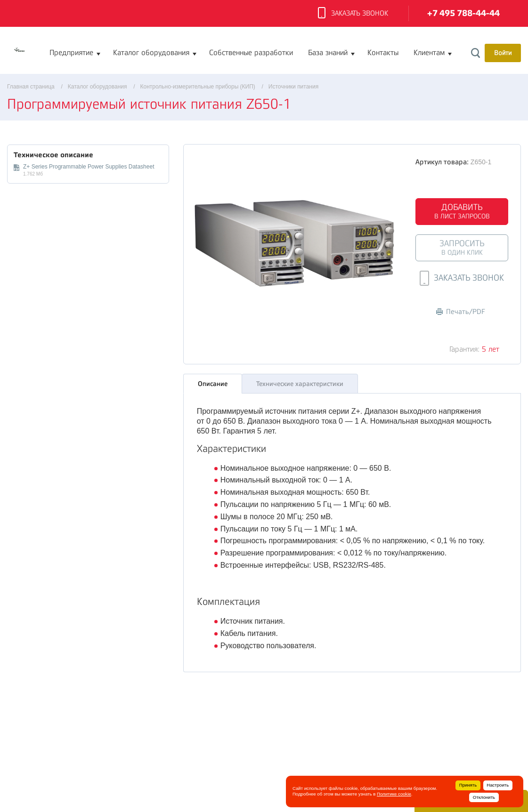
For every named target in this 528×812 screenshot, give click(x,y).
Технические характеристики (300, 384)
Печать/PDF (461, 312)
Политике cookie (394, 794)
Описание (213, 384)
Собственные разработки (251, 53)
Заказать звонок (353, 14)
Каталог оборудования (151, 53)
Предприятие (71, 53)
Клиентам (429, 53)
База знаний (328, 53)
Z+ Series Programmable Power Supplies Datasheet (89, 167)
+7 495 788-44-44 (463, 13)
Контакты (383, 53)
